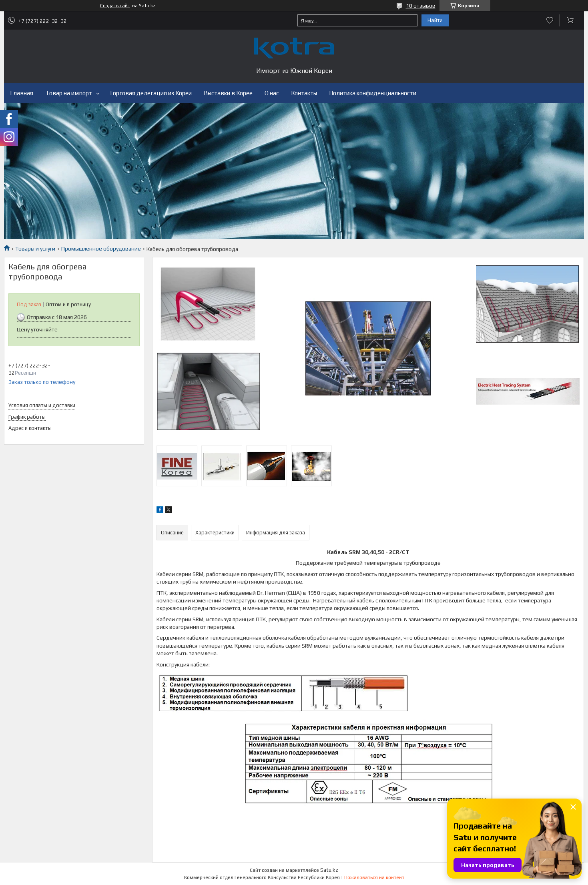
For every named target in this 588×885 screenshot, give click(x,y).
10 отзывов (421, 6)
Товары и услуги (35, 249)
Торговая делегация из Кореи (150, 93)
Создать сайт (115, 6)
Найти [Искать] (435, 20)
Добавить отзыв (550, 20)
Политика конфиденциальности (373, 93)
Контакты (304, 93)
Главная (22, 93)
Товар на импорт (69, 93)
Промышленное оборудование (101, 249)
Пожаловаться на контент (374, 877)
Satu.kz (329, 870)
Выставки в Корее (228, 93)
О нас (272, 93)
